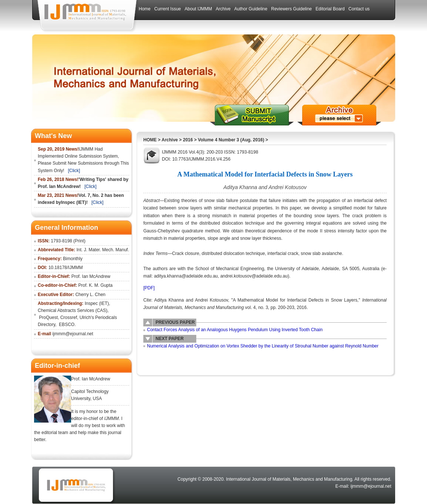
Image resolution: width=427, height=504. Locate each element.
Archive (170, 140)
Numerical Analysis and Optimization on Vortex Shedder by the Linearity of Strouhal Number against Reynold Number (263, 346)
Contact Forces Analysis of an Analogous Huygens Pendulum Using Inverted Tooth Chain (235, 330)
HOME (150, 140)
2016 (188, 140)
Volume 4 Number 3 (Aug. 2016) (231, 140)
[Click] (74, 171)
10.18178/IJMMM (66, 268)
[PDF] (149, 288)
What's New (53, 136)
